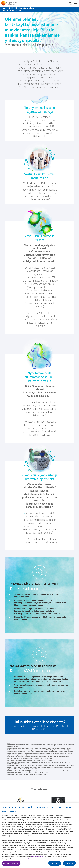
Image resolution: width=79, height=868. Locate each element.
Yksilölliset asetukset (11, 864)
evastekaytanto (37, 857)
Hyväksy (55, 864)
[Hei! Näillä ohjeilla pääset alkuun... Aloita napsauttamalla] (39, 9)
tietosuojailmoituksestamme (23, 860)
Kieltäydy (69, 864)
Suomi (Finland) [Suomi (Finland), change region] (71, 3)
